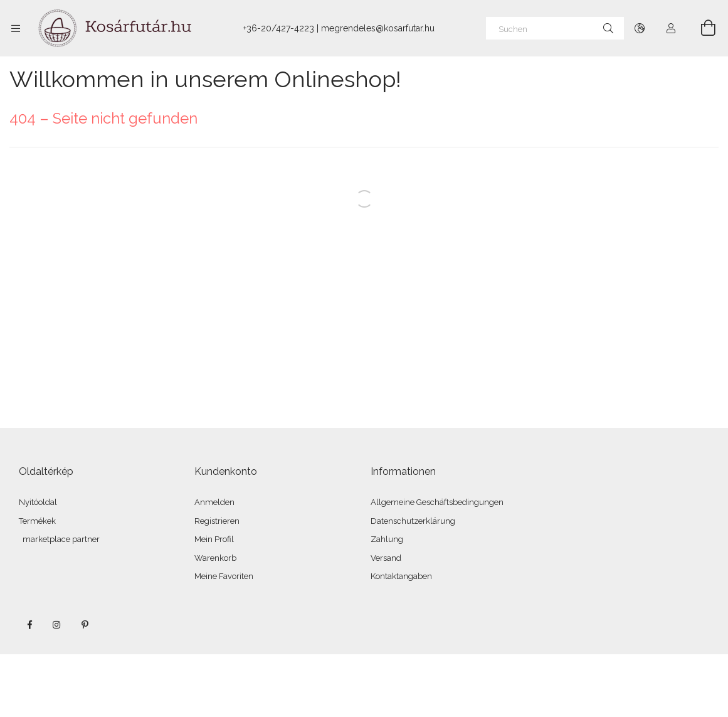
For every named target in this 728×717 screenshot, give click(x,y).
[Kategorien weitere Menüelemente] (16, 28)
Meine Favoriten (224, 576)
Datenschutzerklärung (413, 521)
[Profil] (671, 28)
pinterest (85, 625)
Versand (386, 558)
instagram (57, 625)
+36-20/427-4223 (279, 28)
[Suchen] (555, 28)
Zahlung (387, 539)
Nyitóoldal (38, 502)
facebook (29, 625)
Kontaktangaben (401, 576)
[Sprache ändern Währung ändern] (640, 28)
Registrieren (217, 521)
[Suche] (608, 28)
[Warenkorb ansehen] (701, 28)
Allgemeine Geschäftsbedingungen (437, 502)
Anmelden (214, 502)
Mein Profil (214, 539)
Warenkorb (215, 558)
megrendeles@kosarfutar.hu (378, 28)
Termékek (37, 521)
